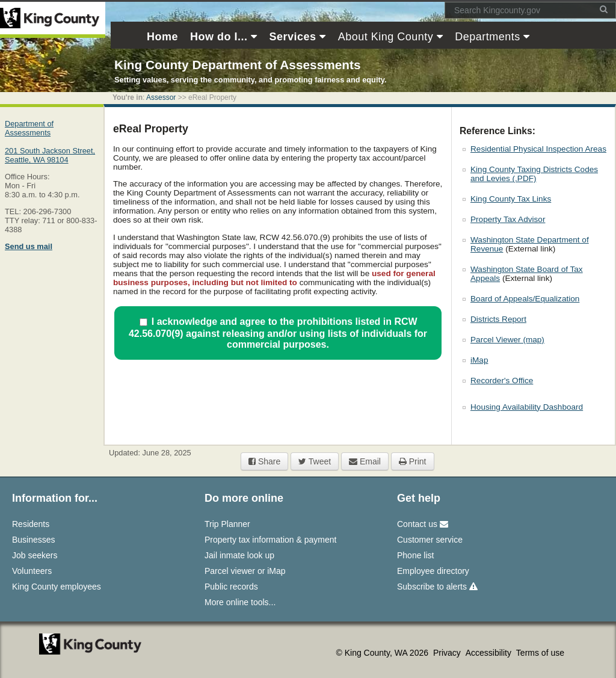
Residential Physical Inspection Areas (538, 149)
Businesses (34, 540)
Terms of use (540, 653)
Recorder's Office (502, 381)
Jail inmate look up (239, 555)
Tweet (315, 461)
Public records (231, 587)
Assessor (161, 97)
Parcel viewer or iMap (245, 571)
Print (413, 461)
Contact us (423, 524)
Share (264, 461)
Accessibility (490, 653)
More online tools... (240, 602)
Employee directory (433, 571)
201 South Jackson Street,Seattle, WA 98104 (50, 155)
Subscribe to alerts (437, 587)
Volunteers (32, 571)
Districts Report (498, 319)
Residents (31, 524)
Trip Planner (227, 524)
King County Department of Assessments (237, 65)
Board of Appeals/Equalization (525, 299)
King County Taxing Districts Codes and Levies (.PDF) (534, 174)
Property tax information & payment (270, 540)
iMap (479, 360)
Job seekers (35, 555)
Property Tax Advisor (508, 219)
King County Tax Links (511, 199)
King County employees (57, 587)
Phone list (415, 555)
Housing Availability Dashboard (527, 407)
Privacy (448, 653)
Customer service (430, 540)
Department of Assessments (29, 128)
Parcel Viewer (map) (507, 340)
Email (365, 461)
